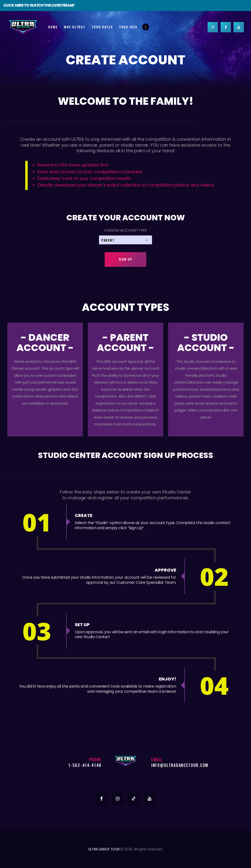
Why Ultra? (74, 27)
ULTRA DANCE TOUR (104, 849)
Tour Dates (102, 27)
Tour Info (128, 27)
